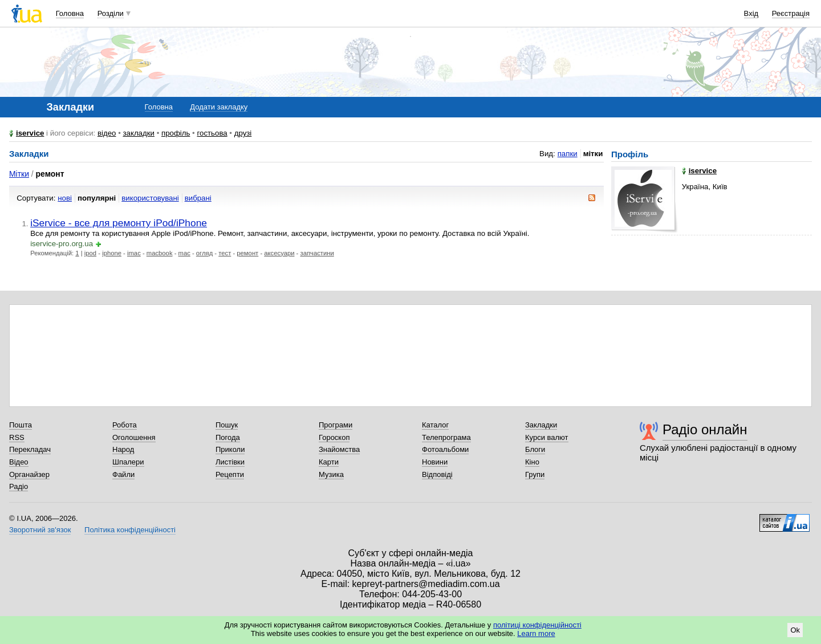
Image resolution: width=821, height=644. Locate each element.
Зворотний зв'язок (40, 530)
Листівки (230, 462)
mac (184, 253)
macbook (160, 253)
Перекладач (30, 449)
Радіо (19, 486)
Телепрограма (446, 437)
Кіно (532, 462)
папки (568, 154)
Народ (123, 449)
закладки (139, 133)
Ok (795, 630)
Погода (228, 437)
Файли (123, 474)
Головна (70, 13)
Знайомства (339, 449)
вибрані (198, 198)
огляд (204, 253)
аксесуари (279, 253)
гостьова (212, 133)
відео (107, 133)
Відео (19, 462)
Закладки (541, 425)
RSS (17, 437)
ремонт (247, 253)
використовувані (150, 198)
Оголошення (134, 437)
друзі (243, 133)
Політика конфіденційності (130, 530)
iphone (112, 253)
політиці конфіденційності (537, 625)
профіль (176, 133)
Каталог (435, 425)
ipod (90, 253)
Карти (329, 462)
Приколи (230, 449)
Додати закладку (219, 107)
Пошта (21, 425)
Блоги (535, 449)
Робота (125, 425)
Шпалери (128, 462)
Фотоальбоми (445, 449)
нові (65, 198)
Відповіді (437, 474)
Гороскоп (334, 437)
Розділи (111, 13)
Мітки (19, 174)
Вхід (751, 13)
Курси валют (547, 437)
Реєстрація (791, 13)
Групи (535, 474)
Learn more (536, 633)
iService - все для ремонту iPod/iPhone (119, 223)
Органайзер (29, 474)
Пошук (227, 425)
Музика (331, 474)
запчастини (317, 253)
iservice (30, 133)
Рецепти (230, 474)
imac (134, 253)
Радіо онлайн (705, 429)
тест (225, 253)
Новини (435, 462)
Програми (336, 425)
